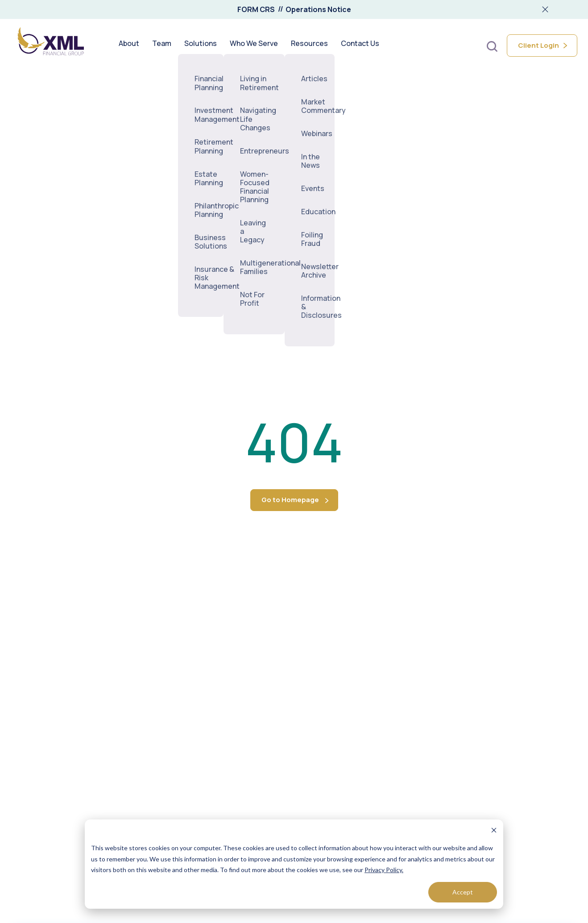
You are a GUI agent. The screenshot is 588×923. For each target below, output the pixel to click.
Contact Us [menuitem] (360, 46)
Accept (463, 892)
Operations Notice (318, 9)
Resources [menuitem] (309, 46)
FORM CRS (256, 9)
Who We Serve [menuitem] (254, 46)
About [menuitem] (129, 46)
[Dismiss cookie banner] (494, 831)
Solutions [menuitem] (201, 46)
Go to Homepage (290, 500)
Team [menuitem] (162, 46)
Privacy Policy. (384, 870)
